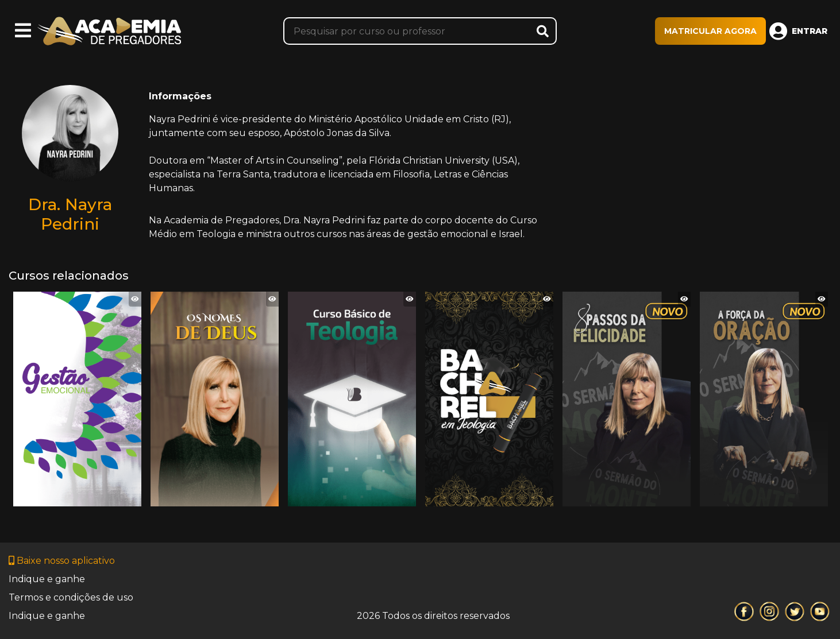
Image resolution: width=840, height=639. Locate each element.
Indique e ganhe (47, 579)
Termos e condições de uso (71, 597)
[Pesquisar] (420, 31)
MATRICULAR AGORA (710, 31)
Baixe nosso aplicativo (62, 561)
